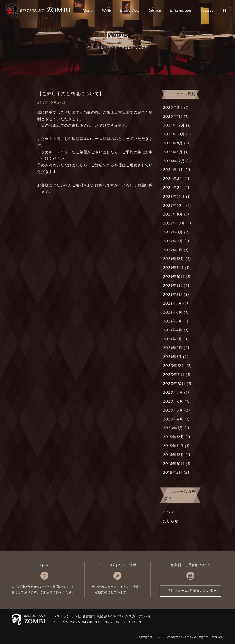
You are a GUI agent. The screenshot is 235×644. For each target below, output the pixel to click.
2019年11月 (173, 446)
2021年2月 (173, 348)
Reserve (207, 11)
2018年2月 (173, 473)
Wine (106, 11)
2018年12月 (174, 455)
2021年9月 (173, 286)
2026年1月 (173, 117)
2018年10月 (174, 464)
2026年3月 (173, 108)
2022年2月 (173, 241)
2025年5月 (173, 152)
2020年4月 (173, 419)
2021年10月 (174, 277)
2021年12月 (174, 259)
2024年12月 (174, 161)
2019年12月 (174, 437)
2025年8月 (173, 143)
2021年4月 (173, 330)
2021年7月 (173, 303)
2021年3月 (173, 339)
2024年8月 (173, 179)
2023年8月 (173, 214)
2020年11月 (174, 375)
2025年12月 (174, 125)
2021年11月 (173, 268)
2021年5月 (173, 321)
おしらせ (171, 521)
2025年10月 (174, 134)
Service (155, 11)
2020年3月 (173, 428)
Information (181, 11)
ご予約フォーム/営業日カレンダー (191, 591)
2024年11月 (174, 170)
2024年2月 (173, 188)
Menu (88, 11)
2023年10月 (174, 206)
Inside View (130, 11)
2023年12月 (174, 197)
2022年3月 (173, 232)
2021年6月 (173, 312)
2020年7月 (173, 392)
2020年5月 (173, 410)
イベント (171, 512)
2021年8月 (173, 295)
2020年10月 (174, 384)
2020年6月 (173, 401)
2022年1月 (173, 250)
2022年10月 (174, 223)
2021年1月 (172, 357)
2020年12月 (174, 366)
